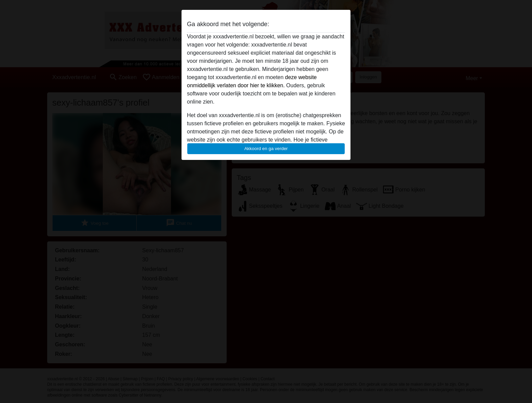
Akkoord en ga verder (266, 149)
